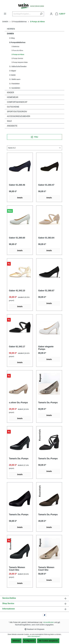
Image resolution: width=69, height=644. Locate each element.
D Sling (12, 38)
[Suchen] (41, 14)
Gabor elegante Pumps (46, 348)
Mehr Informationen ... (34, 636)
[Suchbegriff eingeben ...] (25, 14)
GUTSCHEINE (13, 107)
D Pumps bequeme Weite (20, 62)
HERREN (11, 29)
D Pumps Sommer (17, 58)
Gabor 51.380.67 (46, 291)
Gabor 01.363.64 (46, 238)
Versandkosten (49, 622)
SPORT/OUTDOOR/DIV (17, 112)
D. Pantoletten (15, 84)
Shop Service (8, 603)
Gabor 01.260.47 (46, 185)
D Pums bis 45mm (17, 51)
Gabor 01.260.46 (17, 185)
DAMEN (10, 34)
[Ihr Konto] (51, 14)
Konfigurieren (29, 641)
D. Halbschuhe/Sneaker (18, 66)
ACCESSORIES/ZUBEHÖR (19, 116)
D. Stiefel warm (15, 79)
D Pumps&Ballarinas (17, 42)
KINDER (10, 93)
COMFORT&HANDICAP (17, 102)
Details (20, 198)
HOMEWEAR (13, 97)
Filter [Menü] (34, 137)
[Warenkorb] (60, 14)
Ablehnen (16, 641)
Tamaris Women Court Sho (17, 569)
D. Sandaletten (15, 88)
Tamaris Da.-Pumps (48, 403)
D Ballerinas (15, 47)
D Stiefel (12, 75)
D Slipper (13, 71)
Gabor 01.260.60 (17, 238)
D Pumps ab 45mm (18, 54)
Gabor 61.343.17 (17, 347)
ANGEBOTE (12, 126)
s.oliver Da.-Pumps (18, 403)
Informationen (9, 609)
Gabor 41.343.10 (17, 291)
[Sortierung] (34, 148)
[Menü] (5, 14)
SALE (9, 121)
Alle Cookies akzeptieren (48, 641)
